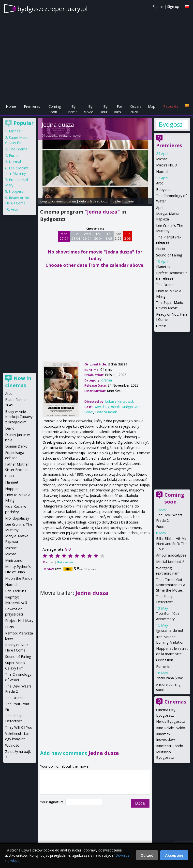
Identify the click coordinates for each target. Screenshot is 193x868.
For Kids (118, 109)
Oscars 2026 (136, 109)
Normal (162, 172)
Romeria (163, 666)
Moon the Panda (19, 578)
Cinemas (175, 702)
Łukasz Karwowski (70, 136)
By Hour (103, 109)
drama (107, 380)
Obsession (165, 660)
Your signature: (53, 802)
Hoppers (16, 191)
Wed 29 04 (87, 236)
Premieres (32, 106)
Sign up (173, 7)
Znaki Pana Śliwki (170, 678)
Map (152, 106)
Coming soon (174, 498)
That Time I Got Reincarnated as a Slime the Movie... (171, 585)
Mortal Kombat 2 (170, 562)
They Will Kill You (19, 727)
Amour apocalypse (171, 555)
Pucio (161, 249)
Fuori (160, 527)
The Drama (165, 285)
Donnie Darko (16, 446)
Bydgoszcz (170, 124)
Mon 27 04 (64, 236)
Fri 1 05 (109, 236)
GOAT (10, 476)
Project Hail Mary (19, 621)
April (160, 208)
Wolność (12, 745)
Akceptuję (174, 855)
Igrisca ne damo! (170, 630)
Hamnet (12, 482)
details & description (94, 201)
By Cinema (71, 109)
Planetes (163, 267)
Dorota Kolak (106, 412)
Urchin (161, 326)
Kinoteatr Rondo (170, 746)
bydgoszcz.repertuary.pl (52, 9)
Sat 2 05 (118, 236)
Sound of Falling (169, 255)
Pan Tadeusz (16, 591)
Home (11, 106)
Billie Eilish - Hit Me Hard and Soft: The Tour (172, 544)
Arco (160, 183)
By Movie (88, 109)
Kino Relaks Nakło (171, 728)
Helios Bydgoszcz (171, 721)
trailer (117, 201)
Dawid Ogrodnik (107, 407)
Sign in (158, 7)
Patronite (171, 106)
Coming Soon (55, 109)
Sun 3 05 (127, 236)
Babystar (163, 190)
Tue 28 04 (76, 236)
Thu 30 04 (98, 236)
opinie (129, 201)
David (10, 428)
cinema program (64, 201)
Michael (162, 159)
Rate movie (65, 562)
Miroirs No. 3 (166, 165)
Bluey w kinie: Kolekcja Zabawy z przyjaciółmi (19, 417)
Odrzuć (147, 855)
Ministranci (14, 560)
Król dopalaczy (17, 518)
